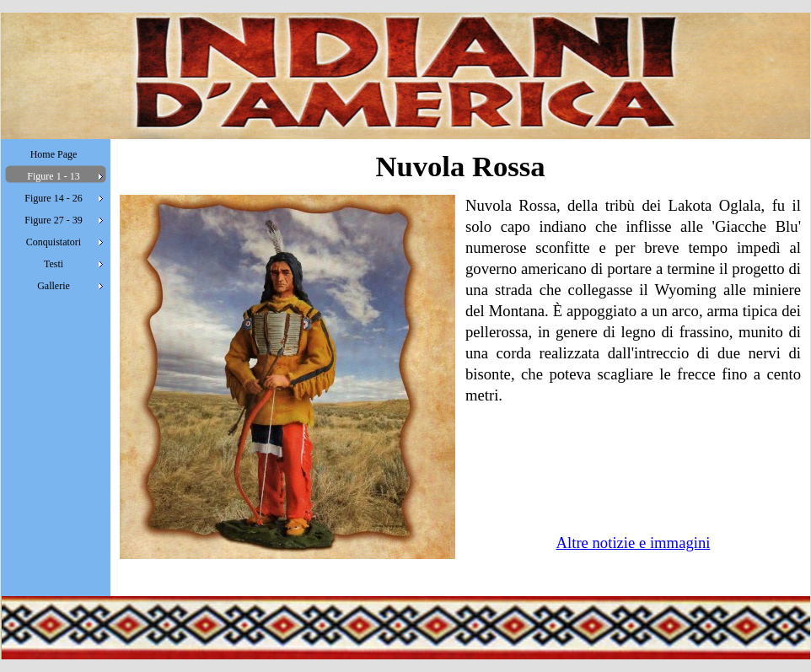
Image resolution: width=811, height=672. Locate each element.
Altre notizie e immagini (634, 543)
